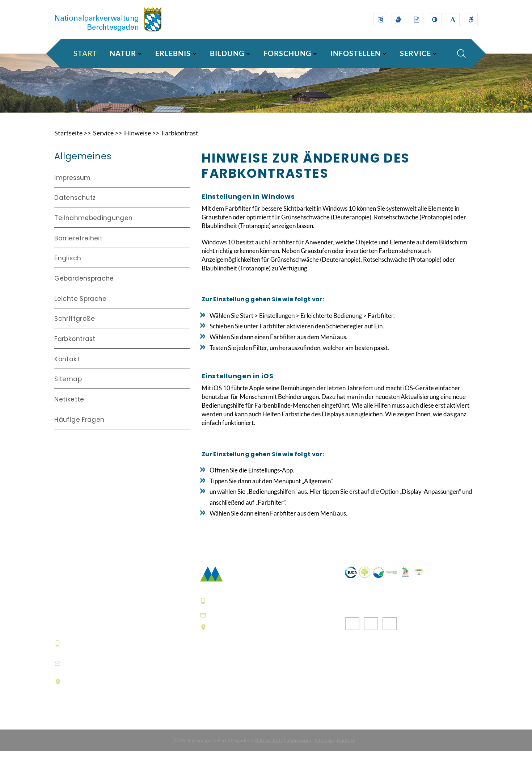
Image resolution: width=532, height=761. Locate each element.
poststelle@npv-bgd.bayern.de (258, 624)
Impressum (72, 187)
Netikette (69, 407)
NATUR (123, 53)
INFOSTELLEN (356, 53)
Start (85, 53)
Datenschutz (75, 207)
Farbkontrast (180, 143)
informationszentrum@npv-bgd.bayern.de (108, 673)
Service (103, 143)
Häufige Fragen (79, 427)
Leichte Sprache (80, 307)
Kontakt (67, 367)
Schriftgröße (75, 327)
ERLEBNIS (173, 53)
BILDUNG (227, 53)
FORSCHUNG (287, 53)
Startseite (68, 143)
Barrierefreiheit (78, 247)
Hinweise (138, 143)
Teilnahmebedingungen (93, 227)
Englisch (68, 267)
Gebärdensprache (84, 287)
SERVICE (415, 53)
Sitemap (68, 387)
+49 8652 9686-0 (90, 653)
